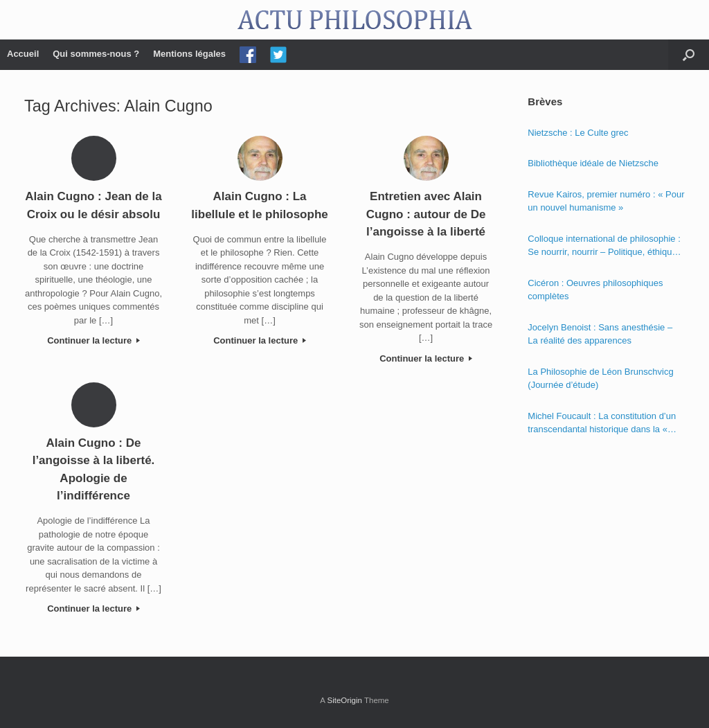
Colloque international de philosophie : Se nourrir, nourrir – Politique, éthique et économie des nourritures (604, 246)
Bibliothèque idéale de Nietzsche (593, 163)
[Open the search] (689, 55)
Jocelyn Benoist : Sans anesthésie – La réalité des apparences (600, 334)
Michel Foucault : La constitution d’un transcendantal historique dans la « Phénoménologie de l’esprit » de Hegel (605, 424)
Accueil (23, 54)
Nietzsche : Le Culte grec (578, 133)
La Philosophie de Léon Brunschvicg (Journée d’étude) (600, 379)
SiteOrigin (344, 700)
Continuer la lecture (93, 340)
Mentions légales (189, 54)
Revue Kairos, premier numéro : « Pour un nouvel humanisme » (606, 201)
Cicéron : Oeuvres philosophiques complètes (595, 290)
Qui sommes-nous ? (96, 54)
